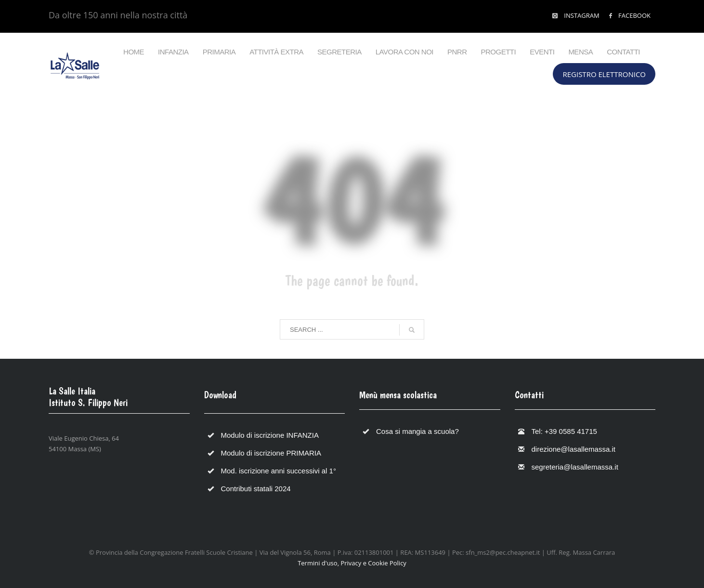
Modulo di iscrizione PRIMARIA (271, 453)
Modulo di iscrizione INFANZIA (270, 435)
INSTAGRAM (581, 15)
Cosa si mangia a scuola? (417, 431)
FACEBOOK (634, 15)
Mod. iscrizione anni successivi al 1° (279, 471)
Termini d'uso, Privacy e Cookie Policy (352, 563)
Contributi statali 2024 (256, 489)
